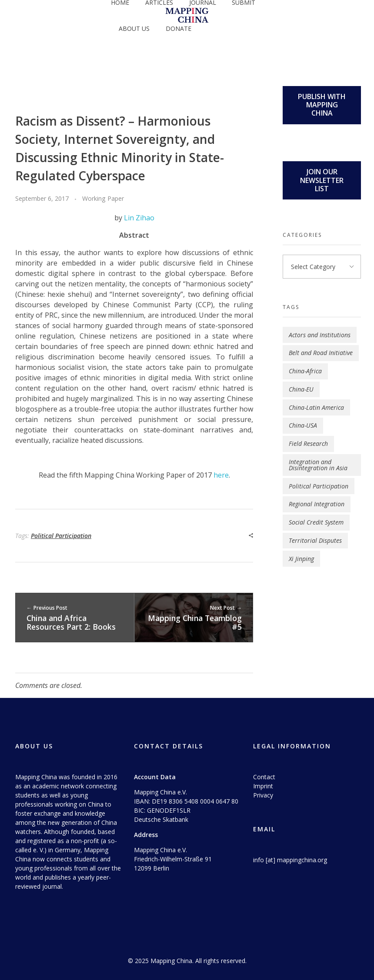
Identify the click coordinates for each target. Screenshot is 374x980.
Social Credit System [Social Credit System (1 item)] (316, 522)
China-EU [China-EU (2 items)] (301, 389)
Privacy (263, 795)
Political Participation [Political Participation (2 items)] (319, 486)
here (221, 475)
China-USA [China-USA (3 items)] (303, 425)
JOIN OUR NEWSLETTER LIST (322, 180)
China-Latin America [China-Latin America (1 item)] (316, 407)
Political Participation (61, 536)
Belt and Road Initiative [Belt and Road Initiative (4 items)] (321, 353)
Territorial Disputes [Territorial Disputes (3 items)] (315, 540)
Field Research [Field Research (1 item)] (308, 443)
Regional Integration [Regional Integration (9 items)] (317, 504)
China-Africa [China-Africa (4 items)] (305, 371)
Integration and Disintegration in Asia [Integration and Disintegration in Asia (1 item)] (318, 465)
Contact (264, 777)
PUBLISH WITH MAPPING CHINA (322, 105)
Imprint (263, 786)
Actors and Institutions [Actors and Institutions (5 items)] (320, 335)
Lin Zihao (139, 218)
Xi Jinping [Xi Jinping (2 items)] (301, 559)
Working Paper (103, 198)
